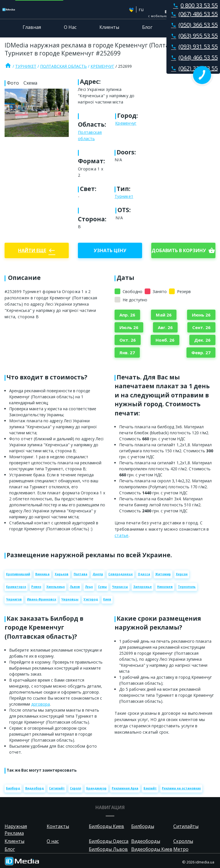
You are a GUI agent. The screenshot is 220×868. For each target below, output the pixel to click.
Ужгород (91, 599)
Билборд (13, 788)
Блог (147, 27)
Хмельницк (56, 587)
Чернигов (14, 599)
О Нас (70, 27)
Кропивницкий (18, 574)
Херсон (182, 574)
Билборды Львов (108, 849)
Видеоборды (146, 841)
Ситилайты (186, 826)
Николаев (165, 587)
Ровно (36, 587)
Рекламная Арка (125, 788)
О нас (53, 841)
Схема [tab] (30, 83)
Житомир (163, 574)
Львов (75, 587)
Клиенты (109, 27)
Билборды (143, 826)
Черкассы (120, 587)
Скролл (75, 788)
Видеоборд (35, 788)
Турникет (26, 66)
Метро (181, 849)
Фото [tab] (13, 83)
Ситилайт (57, 788)
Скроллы (183, 841)
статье (122, 535)
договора (41, 704)
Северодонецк (120, 574)
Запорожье (143, 587)
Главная (32, 27)
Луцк (89, 587)
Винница (42, 574)
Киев (107, 599)
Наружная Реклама (16, 830)
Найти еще (37, 250)
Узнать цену (110, 250)
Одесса (144, 574)
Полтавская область (63, 66)
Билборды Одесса (109, 841)
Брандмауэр (96, 788)
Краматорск (16, 587)
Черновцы (70, 599)
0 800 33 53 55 (194, 5)
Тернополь (187, 587)
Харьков (62, 574)
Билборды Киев (106, 826)
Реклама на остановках (181, 788)
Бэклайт (150, 788)
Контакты (186, 27)
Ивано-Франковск (42, 599)
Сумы (102, 587)
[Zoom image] (37, 113)
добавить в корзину (183, 250)
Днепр (98, 574)
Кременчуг (102, 66)
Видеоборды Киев (152, 849)
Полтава (80, 574)
